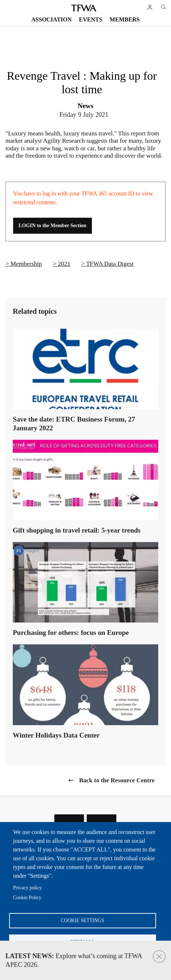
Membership (26, 264)
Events (91, 19)
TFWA (84, 8)
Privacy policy (28, 888)
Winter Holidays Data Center (56, 735)
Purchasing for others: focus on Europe (71, 633)
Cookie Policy (27, 898)
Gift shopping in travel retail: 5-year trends (77, 530)
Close (159, 957)
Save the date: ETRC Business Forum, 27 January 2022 (74, 424)
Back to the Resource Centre (117, 780)
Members (125, 19)
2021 (64, 264)
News (85, 106)
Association (52, 19)
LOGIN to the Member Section (53, 226)
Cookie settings (83, 920)
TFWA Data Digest (110, 264)
